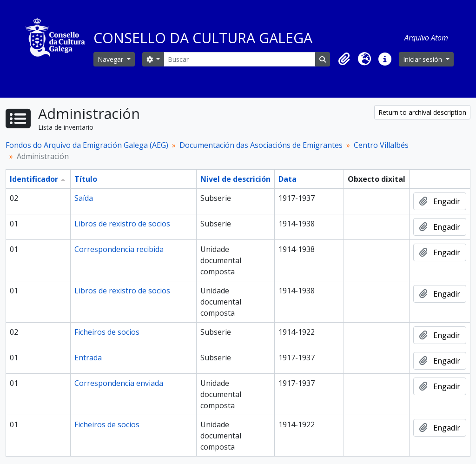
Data (288, 179)
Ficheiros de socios (107, 332)
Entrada (88, 358)
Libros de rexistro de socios (122, 224)
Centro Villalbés (381, 145)
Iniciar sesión (423, 59)
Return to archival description (422, 112)
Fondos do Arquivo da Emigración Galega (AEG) (87, 145)
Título (86, 179)
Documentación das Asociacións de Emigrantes (261, 145)
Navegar (111, 59)
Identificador (34, 179)
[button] (344, 59)
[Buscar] (240, 59)
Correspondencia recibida (119, 249)
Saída (84, 198)
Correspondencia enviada (119, 383)
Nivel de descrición (235, 179)
